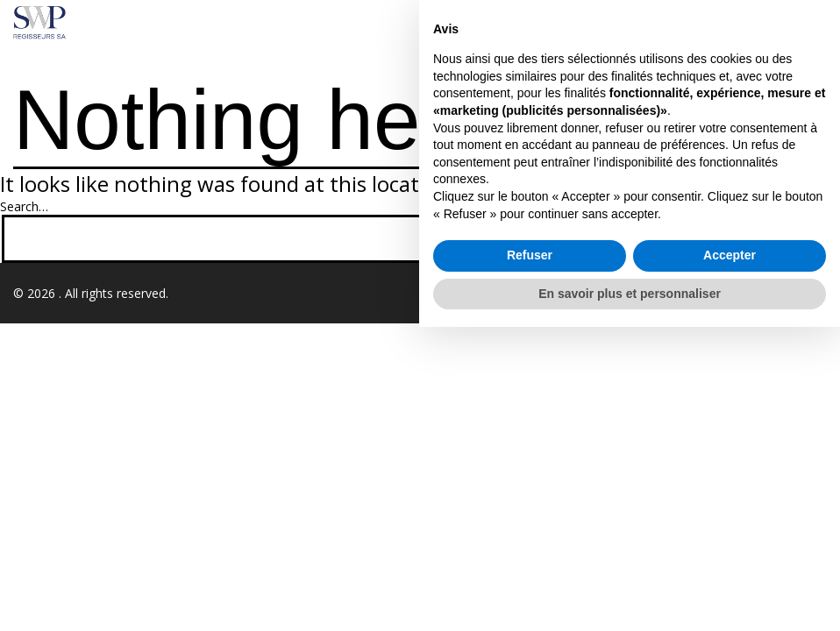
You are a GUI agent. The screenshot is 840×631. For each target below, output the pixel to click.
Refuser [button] (530, 559)
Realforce (800, 293)
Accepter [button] (730, 559)
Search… (24, 206)
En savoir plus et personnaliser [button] (630, 597)
